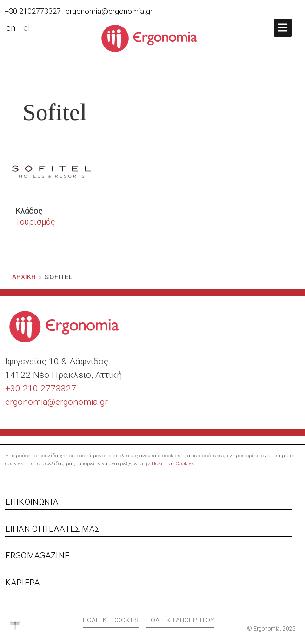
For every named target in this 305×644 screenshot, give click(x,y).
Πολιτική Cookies (173, 463)
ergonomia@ (30, 402)
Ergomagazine (37, 555)
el (27, 28)
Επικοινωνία (32, 502)
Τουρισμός (35, 222)
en (11, 28)
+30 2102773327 (33, 11)
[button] (283, 28)
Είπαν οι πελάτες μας (52, 529)
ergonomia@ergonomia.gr (109, 11)
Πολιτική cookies (111, 620)
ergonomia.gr (82, 402)
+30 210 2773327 (41, 388)
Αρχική (24, 277)
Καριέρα (22, 582)
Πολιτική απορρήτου (180, 620)
